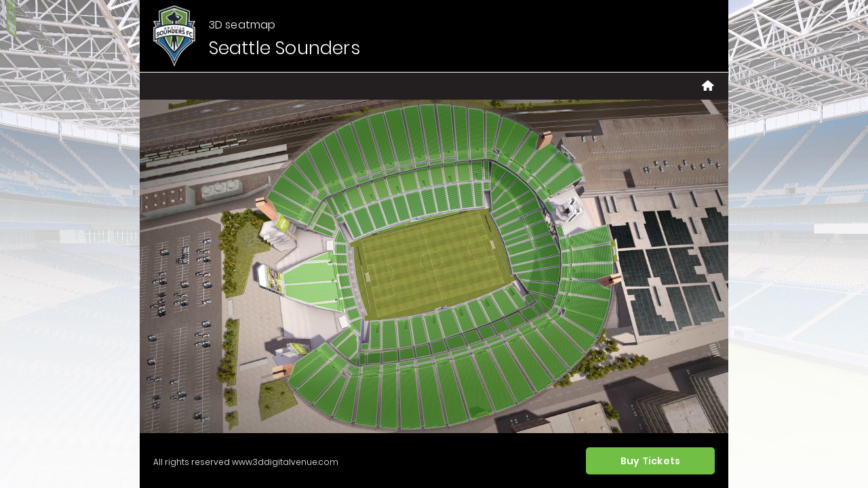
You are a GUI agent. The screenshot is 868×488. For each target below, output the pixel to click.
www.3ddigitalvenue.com (285, 462)
